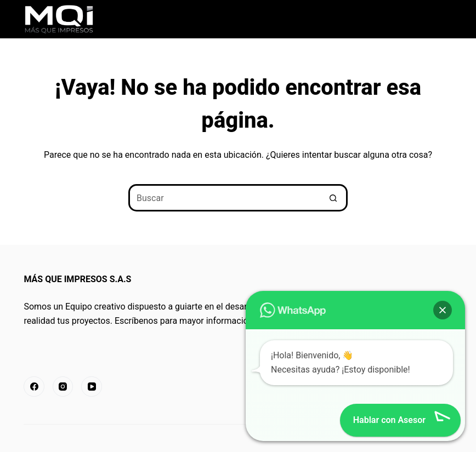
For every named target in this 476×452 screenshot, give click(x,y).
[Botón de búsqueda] (334, 198)
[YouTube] (92, 387)
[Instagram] (63, 387)
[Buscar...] (224, 198)
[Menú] (447, 19)
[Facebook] (34, 387)
